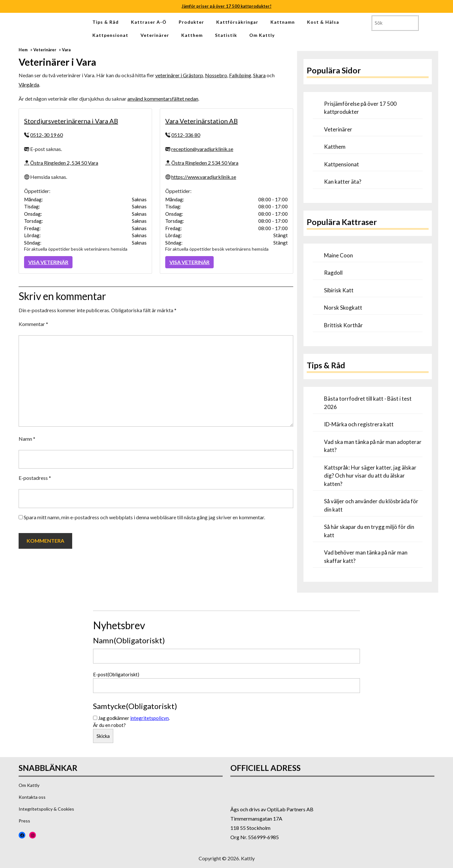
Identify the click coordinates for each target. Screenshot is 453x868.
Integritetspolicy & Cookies (46, 809)
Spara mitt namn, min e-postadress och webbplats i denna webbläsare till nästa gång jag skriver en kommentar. (144, 517)
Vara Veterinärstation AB (201, 121)
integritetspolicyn (150, 718)
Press (24, 821)
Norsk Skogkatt (343, 308)
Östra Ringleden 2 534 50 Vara (205, 163)
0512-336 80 (186, 135)
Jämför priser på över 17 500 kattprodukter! (226, 6)
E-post (116, 674)
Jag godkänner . (134, 718)
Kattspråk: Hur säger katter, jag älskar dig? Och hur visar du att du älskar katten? (370, 476)
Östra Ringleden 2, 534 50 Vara (64, 163)
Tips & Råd (106, 22)
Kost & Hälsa (323, 22)
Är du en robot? (109, 725)
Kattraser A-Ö (149, 22)
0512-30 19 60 (47, 135)
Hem (23, 50)
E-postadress (35, 478)
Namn (27, 439)
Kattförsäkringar (237, 22)
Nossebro (216, 75)
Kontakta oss (32, 797)
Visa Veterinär (48, 262)
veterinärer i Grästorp (179, 75)
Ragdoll (333, 273)
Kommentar (33, 324)
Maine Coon (338, 255)
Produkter (191, 22)
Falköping (240, 75)
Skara (259, 75)
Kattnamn (283, 22)
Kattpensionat (110, 35)
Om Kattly (262, 35)
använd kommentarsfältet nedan (163, 99)
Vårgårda (29, 84)
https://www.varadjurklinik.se (204, 177)
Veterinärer (155, 35)
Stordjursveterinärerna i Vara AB (71, 121)
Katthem (192, 35)
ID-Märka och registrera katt (359, 424)
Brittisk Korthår (343, 325)
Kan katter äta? (343, 182)
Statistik (226, 35)
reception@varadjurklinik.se (202, 149)
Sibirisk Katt (339, 290)
